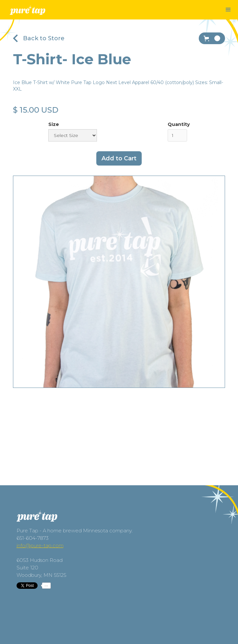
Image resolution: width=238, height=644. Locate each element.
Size (54, 124)
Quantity (179, 124)
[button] (228, 10)
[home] (28, 11)
